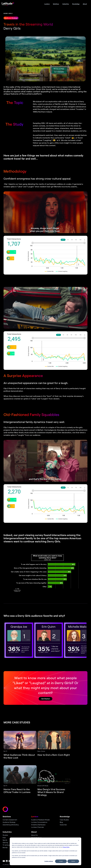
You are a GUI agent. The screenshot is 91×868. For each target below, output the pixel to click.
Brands (5, 847)
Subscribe (63, 825)
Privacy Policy (66, 847)
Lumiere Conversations (39, 822)
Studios (5, 835)
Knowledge (65, 816)
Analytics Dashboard (38, 825)
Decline (73, 861)
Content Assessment (10, 820)
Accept (61, 861)
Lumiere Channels (37, 827)
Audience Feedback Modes (40, 820)
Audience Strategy (9, 822)
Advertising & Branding (11, 825)
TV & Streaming (8, 845)
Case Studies (64, 820)
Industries (7, 832)
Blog (61, 822)
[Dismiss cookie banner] (79, 841)
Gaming (5, 842)
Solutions (7, 816)
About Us (34, 835)
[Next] (84, 640)
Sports (5, 840)
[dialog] (45, 851)
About (34, 832)
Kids (4, 838)
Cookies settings (49, 861)
